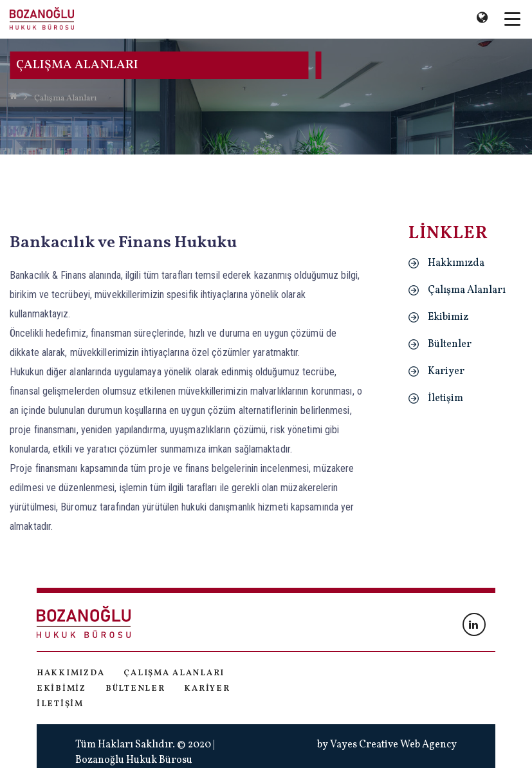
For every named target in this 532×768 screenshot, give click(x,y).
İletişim (445, 398)
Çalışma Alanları (65, 98)
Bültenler (450, 344)
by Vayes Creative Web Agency (387, 745)
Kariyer (446, 371)
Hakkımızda (456, 263)
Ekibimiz (448, 317)
